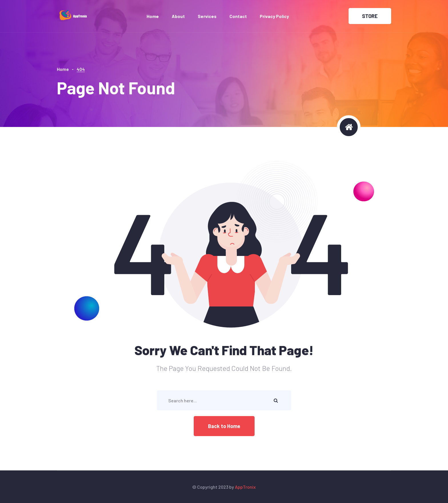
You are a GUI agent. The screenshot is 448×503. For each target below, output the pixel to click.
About (178, 16)
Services (207, 16)
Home (153, 16)
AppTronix (245, 487)
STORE (370, 16)
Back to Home (224, 426)
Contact (238, 16)
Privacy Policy (274, 16)
